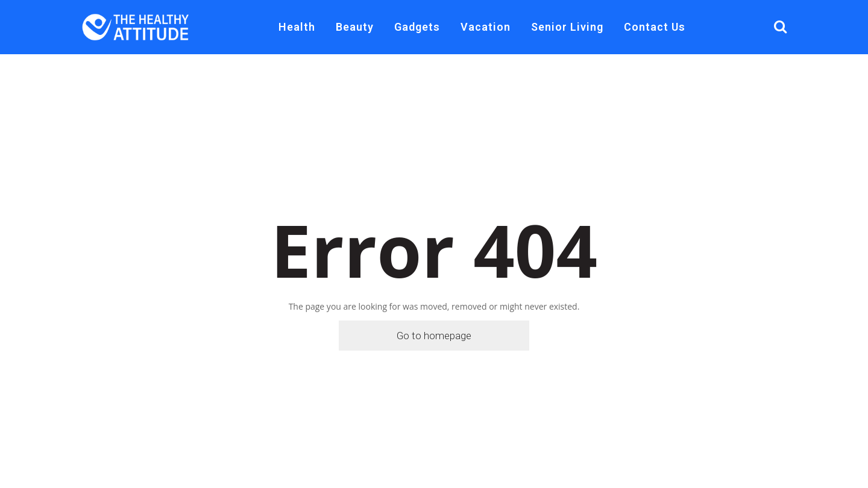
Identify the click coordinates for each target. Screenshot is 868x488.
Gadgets (417, 27)
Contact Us (655, 27)
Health (297, 27)
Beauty (355, 27)
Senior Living (567, 27)
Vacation (486, 27)
